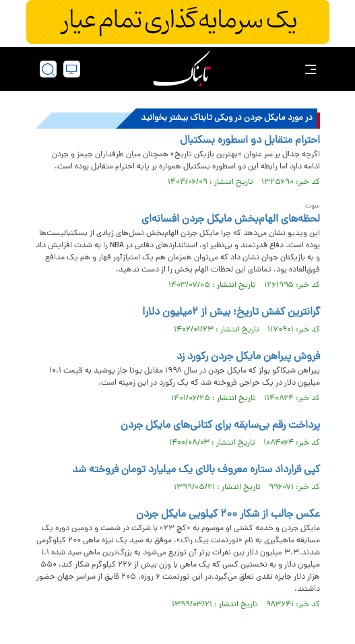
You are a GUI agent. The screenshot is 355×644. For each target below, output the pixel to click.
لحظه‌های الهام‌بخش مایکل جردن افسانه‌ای (231, 220)
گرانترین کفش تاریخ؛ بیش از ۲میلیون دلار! (231, 313)
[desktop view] (72, 69)
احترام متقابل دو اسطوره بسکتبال (250, 141)
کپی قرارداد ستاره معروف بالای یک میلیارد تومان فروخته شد (196, 470)
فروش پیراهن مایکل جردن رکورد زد (248, 357)
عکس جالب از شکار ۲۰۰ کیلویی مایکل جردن (228, 515)
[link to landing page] (182, 69)
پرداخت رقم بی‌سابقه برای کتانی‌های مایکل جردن (220, 426)
